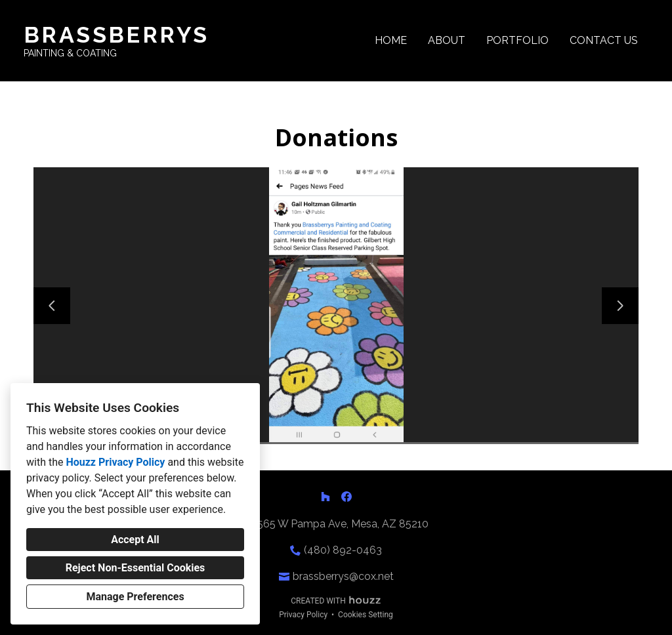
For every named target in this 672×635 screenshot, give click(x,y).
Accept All (135, 540)
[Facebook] (346, 497)
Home (391, 40)
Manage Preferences (135, 597)
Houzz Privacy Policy (115, 462)
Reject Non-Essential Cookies (136, 568)
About (447, 40)
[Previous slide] (52, 306)
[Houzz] (325, 497)
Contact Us (604, 40)
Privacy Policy (303, 615)
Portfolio (517, 40)
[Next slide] (620, 306)
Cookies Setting (366, 615)
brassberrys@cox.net (343, 576)
